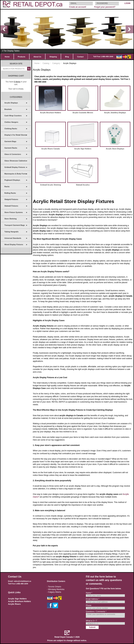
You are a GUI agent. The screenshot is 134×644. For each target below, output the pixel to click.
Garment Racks (11, 148)
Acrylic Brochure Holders (51, 113)
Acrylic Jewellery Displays (115, 113)
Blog (67, 57)
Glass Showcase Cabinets (15, 161)
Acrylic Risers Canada (51, 149)
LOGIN (127, 3)
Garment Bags (10, 141)
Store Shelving (10, 219)
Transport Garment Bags (15, 225)
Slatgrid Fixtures (11, 199)
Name (89, 593)
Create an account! (78, 7)
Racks (7, 187)
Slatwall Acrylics (83, 185)
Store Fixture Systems (14, 212)
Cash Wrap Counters (13, 116)
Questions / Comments (96, 612)
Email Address (93, 599)
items (17, 82)
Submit (92, 627)
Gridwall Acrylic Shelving (51, 185)
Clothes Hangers (11, 122)
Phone (89, 605)
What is (91, 621)
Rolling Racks (10, 193)
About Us (37, 57)
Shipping (53, 57)
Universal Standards (13, 238)
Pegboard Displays (12, 180)
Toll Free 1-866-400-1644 (103, 57)
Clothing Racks (11, 129)
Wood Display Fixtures (14, 244)
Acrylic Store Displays (115, 149)
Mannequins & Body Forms (16, 174)
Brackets (8, 109)
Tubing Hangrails (11, 232)
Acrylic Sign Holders (83, 149)
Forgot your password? (105, 7)
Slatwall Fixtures (11, 206)
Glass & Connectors (13, 154)
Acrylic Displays (11, 103)
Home (7, 57)
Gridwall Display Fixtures (15, 167)
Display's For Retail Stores (15, 135)
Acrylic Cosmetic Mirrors (83, 113)
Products (22, 57)
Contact (80, 57)
